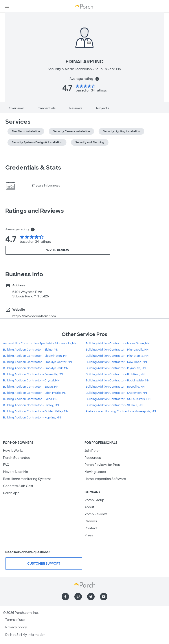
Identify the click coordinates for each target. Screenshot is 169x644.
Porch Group (94, 500)
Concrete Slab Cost (18, 486)
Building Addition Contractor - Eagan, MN (31, 387)
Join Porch (93, 451)
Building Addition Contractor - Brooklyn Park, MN (36, 368)
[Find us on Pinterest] (78, 597)
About (89, 507)
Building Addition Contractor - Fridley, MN (31, 405)
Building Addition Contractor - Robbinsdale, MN (118, 381)
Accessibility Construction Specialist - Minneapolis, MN (40, 343)
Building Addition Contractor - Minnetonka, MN (117, 356)
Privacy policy (16, 627)
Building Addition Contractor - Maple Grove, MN (118, 343)
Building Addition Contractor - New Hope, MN (116, 362)
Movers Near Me (16, 472)
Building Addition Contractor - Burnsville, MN (33, 374)
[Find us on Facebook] (65, 597)
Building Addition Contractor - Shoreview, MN (116, 393)
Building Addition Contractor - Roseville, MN (115, 387)
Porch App (11, 493)
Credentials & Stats (33, 168)
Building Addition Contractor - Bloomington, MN (35, 356)
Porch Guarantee (17, 458)
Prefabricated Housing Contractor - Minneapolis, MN (121, 411)
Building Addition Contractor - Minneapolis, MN (117, 350)
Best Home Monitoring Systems (27, 479)
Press (89, 535)
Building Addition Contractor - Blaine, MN (31, 350)
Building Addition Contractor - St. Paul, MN (114, 405)
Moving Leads (95, 472)
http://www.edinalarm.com (34, 316)
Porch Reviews (96, 514)
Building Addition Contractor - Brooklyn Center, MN (37, 362)
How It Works (13, 451)
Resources (93, 458)
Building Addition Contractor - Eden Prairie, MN (35, 393)
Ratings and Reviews (35, 211)
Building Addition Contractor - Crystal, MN (31, 381)
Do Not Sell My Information (25, 635)
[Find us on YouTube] (104, 597)
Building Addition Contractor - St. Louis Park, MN (118, 399)
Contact (91, 528)
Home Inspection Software (105, 479)
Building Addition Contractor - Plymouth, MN (116, 368)
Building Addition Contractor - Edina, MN (30, 399)
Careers (91, 521)
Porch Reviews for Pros (102, 465)
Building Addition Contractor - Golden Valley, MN (36, 411)
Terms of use (15, 620)
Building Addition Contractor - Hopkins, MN (32, 418)
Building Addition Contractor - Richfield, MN (115, 374)
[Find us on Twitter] (91, 597)
